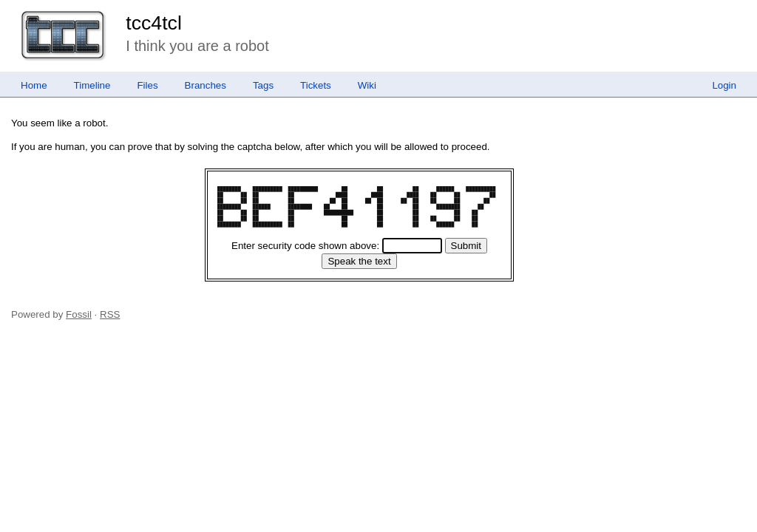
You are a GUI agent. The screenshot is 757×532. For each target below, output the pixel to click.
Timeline (92, 85)
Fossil (79, 314)
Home (34, 85)
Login (724, 85)
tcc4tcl (154, 23)
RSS (110, 314)
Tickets (316, 85)
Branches (206, 85)
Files (147, 85)
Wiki (367, 85)
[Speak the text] (359, 261)
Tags (263, 85)
